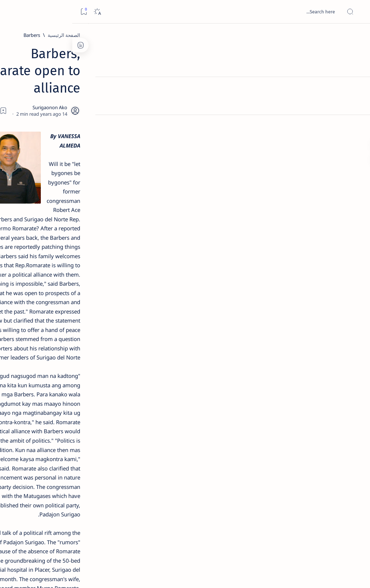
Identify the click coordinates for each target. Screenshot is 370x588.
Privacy (48, 441)
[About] (356, 89)
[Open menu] (356, 12)
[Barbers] (287, 35)
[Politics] (263, 488)
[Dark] (25, 12)
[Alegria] (54, 192)
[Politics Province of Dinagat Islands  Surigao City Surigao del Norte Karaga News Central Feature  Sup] (79, 346)
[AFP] (31, 400)
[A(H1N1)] (79, 364)
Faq (29, 441)
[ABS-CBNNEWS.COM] (79, 382)
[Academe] (31, 382)
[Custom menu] (356, 127)
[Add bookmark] (149, 75)
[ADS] (79, 400)
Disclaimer (73, 441)
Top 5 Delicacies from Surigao (51, 119)
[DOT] (54, 240)
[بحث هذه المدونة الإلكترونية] (227, 12)
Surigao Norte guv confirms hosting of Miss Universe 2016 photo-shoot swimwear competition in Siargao (51, 261)
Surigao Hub (302, 574)
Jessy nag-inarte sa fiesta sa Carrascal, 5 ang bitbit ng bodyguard (53, 170)
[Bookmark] (11, 12)
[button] (238, 488)
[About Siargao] (31, 364)
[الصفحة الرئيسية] (356, 36)
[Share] (129, 75)
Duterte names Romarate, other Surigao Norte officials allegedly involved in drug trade (52, 214)
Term (96, 441)
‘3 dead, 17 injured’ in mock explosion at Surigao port (55, 301)
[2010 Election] (31, 346)
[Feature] (292, 488)
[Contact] (356, 103)
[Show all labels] (85, 417)
